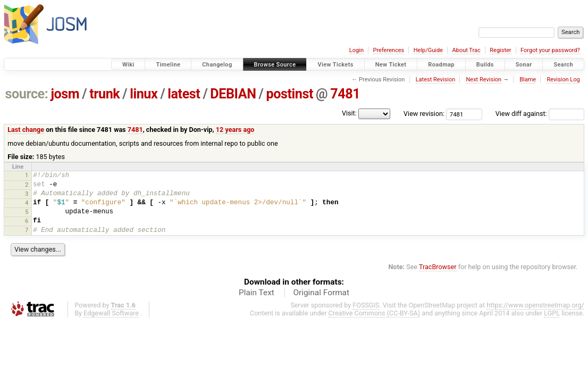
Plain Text (257, 293)
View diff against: (540, 114)
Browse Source (275, 65)
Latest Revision (436, 80)
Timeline (168, 65)
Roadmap (441, 65)
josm (65, 94)
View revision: (424, 114)
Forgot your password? (550, 50)
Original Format (321, 293)
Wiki (128, 65)
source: (27, 94)
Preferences (388, 50)
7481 (345, 94)
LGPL (552, 313)
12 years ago (235, 130)
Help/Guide (428, 50)
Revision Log (563, 80)
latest (184, 94)
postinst (290, 94)
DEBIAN (233, 94)
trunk (104, 94)
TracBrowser (438, 267)
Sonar (524, 65)
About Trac (467, 50)
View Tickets (335, 65)
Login (356, 50)
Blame (528, 80)
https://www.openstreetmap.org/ (535, 305)
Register (500, 50)
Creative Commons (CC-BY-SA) (375, 313)
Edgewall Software (111, 313)
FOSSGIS (366, 305)
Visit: (349, 113)
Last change (26, 130)
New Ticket (391, 65)
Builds (485, 65)
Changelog (217, 65)
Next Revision (484, 80)
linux (144, 94)
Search (563, 65)
